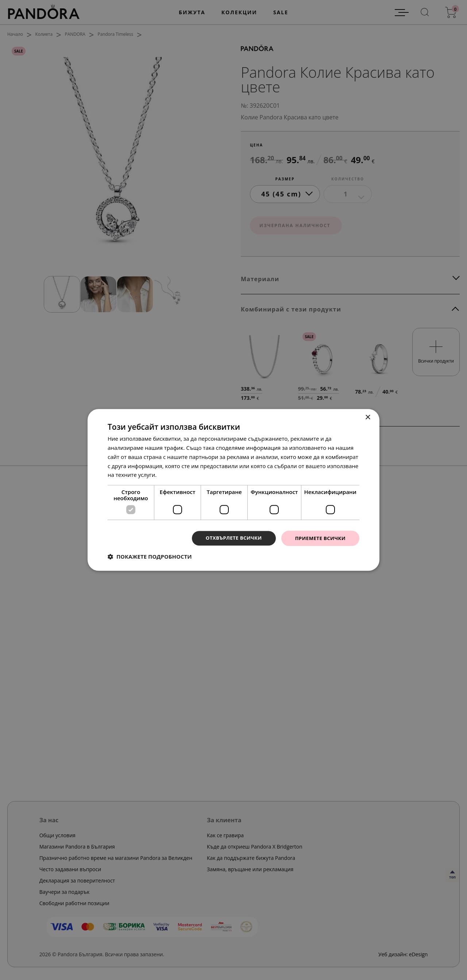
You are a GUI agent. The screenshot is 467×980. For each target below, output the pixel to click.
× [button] (368, 417)
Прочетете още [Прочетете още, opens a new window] (178, 474)
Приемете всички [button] (319, 538)
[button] (150, 557)
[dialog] (233, 490)
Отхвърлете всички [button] (229, 538)
